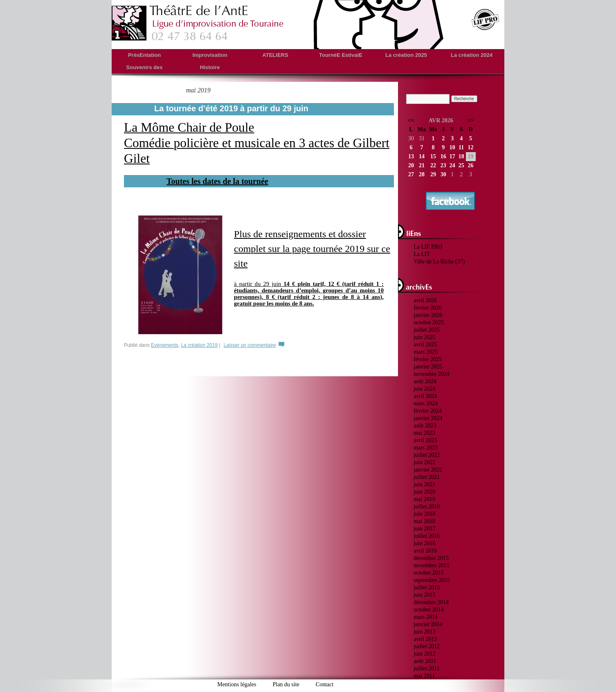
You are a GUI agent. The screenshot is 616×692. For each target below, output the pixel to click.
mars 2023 (426, 448)
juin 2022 (424, 462)
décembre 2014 (431, 602)
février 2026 (428, 308)
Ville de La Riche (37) (439, 262)
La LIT (422, 254)
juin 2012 (424, 654)
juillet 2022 (427, 455)
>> (471, 120)
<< (411, 120)
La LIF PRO (428, 247)
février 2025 (428, 359)
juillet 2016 (427, 536)
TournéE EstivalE (341, 55)
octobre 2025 (428, 322)
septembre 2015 (432, 580)
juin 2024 (424, 389)
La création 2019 (199, 345)
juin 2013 (424, 632)
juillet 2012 (427, 646)
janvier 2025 (428, 367)
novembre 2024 (431, 374)
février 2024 (428, 411)
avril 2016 (425, 551)
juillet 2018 (427, 507)
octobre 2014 (428, 610)
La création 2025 (406, 55)
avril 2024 (425, 396)
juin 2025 (424, 337)
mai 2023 (424, 433)
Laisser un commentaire (250, 345)
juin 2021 (424, 484)
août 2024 (425, 381)
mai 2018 (424, 521)
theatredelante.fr (198, 23)
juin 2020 (424, 492)
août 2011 (425, 661)
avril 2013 (425, 639)
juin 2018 (424, 514)
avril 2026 (425, 300)
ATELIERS (275, 55)
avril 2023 (425, 440)
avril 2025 (425, 345)
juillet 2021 (427, 477)
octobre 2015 (428, 573)
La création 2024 (472, 55)
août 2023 (425, 426)
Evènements (165, 345)
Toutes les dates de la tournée (217, 181)
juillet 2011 (427, 668)
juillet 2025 (427, 330)
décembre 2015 (431, 558)
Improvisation (210, 55)
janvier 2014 (428, 624)
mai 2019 (424, 499)
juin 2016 (424, 543)
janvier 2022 (428, 470)
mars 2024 (426, 403)
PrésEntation (144, 55)
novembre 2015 (431, 565)
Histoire (210, 67)
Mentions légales (237, 684)
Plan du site (286, 684)
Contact (325, 684)
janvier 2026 (428, 315)
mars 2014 (426, 617)
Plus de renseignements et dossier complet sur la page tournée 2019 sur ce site (312, 249)
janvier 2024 (428, 418)
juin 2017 (424, 529)
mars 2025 (426, 352)
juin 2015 (424, 595)
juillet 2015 (427, 588)
